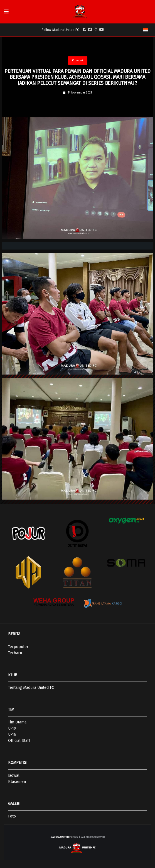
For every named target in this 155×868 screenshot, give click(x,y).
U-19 (12, 728)
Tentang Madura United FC (31, 688)
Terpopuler (18, 647)
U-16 (12, 734)
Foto (12, 816)
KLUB (13, 675)
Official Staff (19, 741)
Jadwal (14, 775)
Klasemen (17, 782)
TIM (11, 710)
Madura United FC (61, 837)
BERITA (14, 634)
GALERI (14, 804)
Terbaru (15, 653)
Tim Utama (17, 722)
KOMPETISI (18, 763)
